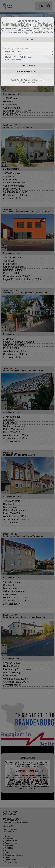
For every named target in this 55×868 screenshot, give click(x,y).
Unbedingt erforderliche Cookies (18, 49)
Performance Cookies (14, 54)
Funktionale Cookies (13, 51)
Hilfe (27, 34)
